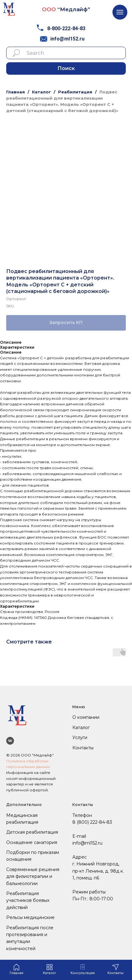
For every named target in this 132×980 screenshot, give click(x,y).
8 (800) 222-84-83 (92, 822)
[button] (83, 969)
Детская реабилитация (32, 832)
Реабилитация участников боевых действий (28, 900)
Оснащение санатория (32, 842)
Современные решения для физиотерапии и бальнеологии (33, 876)
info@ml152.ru (67, 39)
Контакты (83, 748)
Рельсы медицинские (30, 917)
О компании (86, 717)
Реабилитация (75, 92)
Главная (16, 92)
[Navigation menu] (120, 12)
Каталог (41, 92)
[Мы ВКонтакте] (10, 741)
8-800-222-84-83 (66, 28)
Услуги (80, 737)
